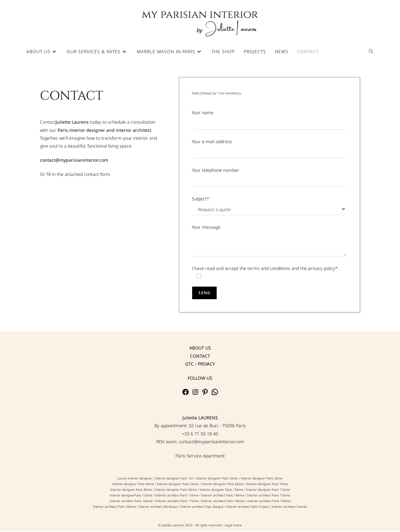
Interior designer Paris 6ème (222, 484)
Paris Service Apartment (200, 456)
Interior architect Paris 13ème (177, 496)
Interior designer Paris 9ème (176, 490)
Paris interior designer (81, 130)
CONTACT (200, 356)
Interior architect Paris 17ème (177, 501)
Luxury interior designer (135, 479)
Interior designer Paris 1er (174, 479)
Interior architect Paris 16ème (131, 501)
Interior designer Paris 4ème (133, 484)
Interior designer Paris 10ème (222, 490)
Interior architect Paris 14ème (223, 496)
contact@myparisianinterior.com (211, 442)
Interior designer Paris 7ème (267, 484)
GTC (189, 364)
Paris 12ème (143, 496)
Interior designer (122, 496)
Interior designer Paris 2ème (217, 479)
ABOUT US (200, 348)
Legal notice (233, 526)
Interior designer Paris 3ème (262, 479)
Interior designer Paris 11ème (268, 490)
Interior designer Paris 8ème (131, 490)
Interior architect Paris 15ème (269, 496)
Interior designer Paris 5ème (178, 484)
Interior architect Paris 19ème (269, 501)
